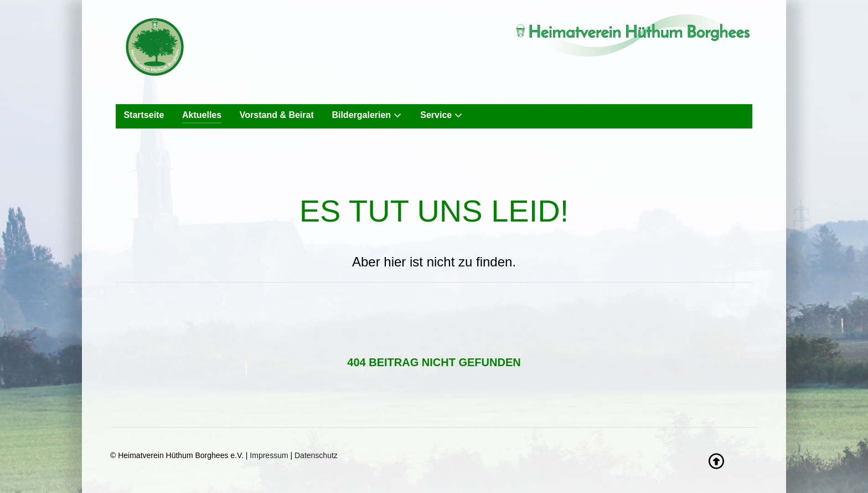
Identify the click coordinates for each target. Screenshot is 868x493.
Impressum (269, 455)
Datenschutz (316, 455)
